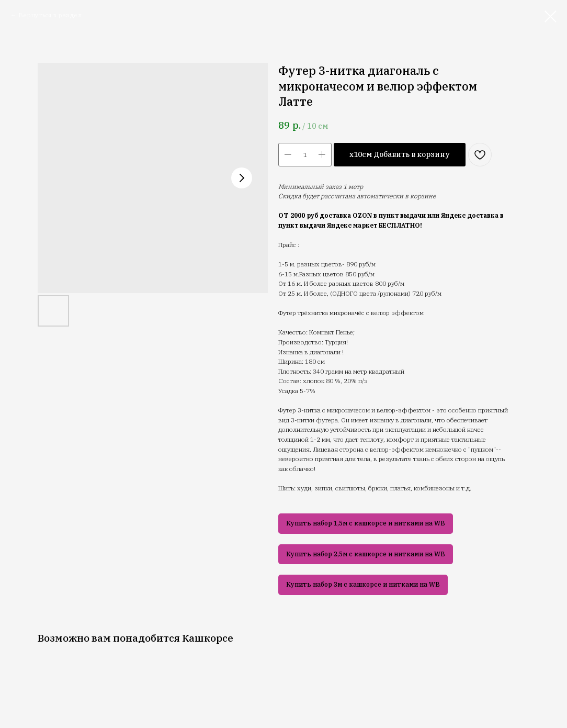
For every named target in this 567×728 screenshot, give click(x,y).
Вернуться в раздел (50, 15)
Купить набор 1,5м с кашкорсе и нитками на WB (366, 523)
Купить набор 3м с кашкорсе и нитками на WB (363, 584)
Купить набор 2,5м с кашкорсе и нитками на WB (366, 554)
